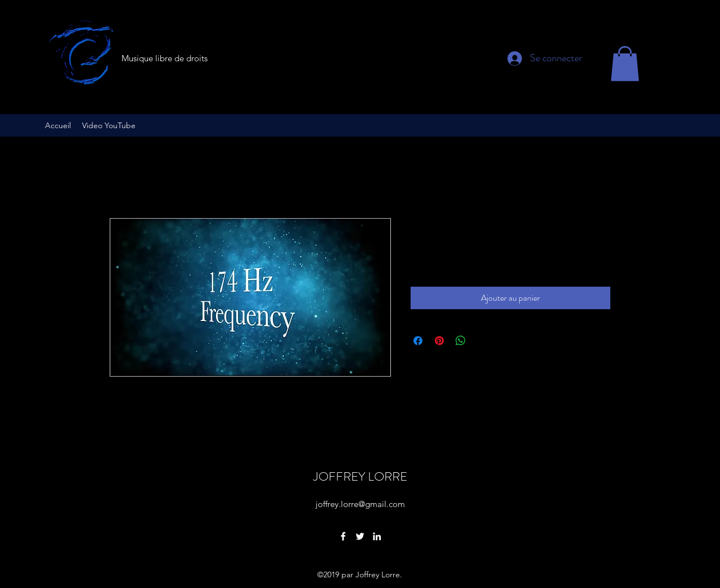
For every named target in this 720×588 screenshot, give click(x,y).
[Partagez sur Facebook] (418, 341)
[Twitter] (360, 536)
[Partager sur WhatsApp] (461, 341)
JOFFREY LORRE (360, 476)
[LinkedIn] (377, 536)
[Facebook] (343, 536)
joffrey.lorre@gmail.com (360, 504)
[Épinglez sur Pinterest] (439, 341)
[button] (625, 64)
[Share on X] (482, 341)
